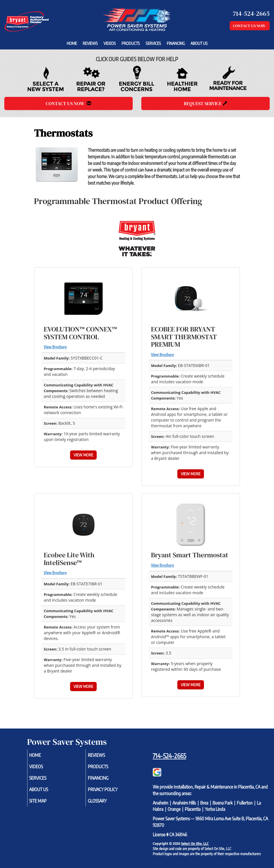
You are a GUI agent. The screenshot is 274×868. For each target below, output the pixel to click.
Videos (110, 43)
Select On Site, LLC (195, 843)
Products (131, 43)
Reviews (90, 43)
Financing (176, 43)
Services (153, 43)
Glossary (104, 801)
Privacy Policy (109, 789)
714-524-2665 (169, 756)
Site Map (45, 801)
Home (72, 43)
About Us (199, 43)
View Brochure (55, 347)
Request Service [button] (206, 103)
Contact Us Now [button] (250, 26)
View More (83, 455)
